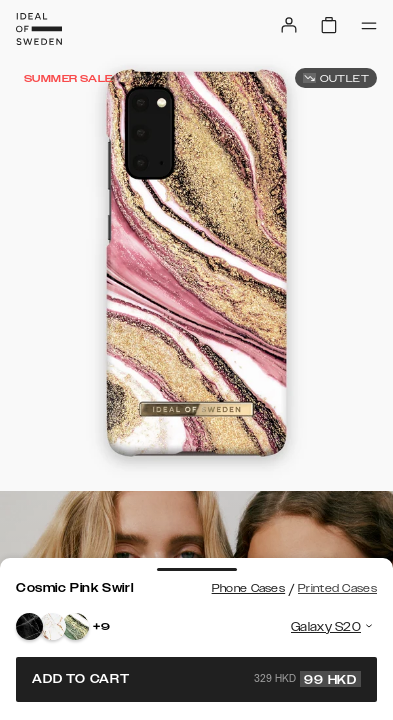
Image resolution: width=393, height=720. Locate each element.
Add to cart (196, 679)
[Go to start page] (39, 29)
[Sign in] (289, 25)
